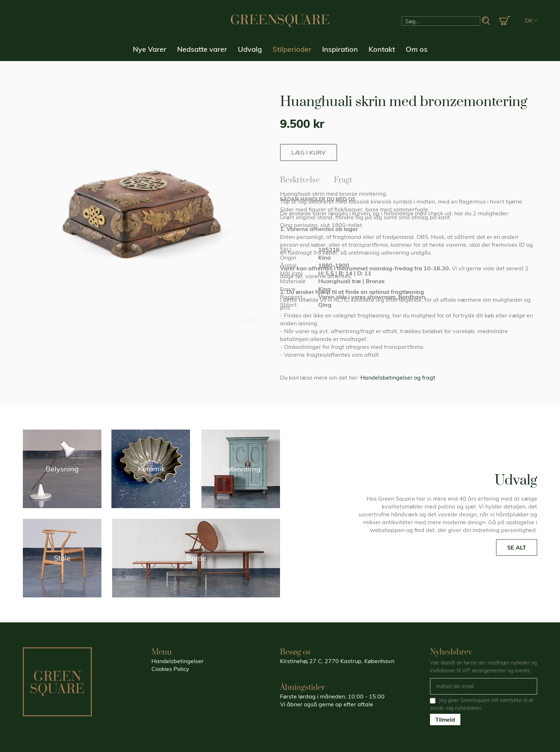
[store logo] (280, 21)
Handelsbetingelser (177, 661)
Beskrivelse (300, 179)
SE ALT (517, 547)
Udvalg (250, 49)
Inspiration (340, 49)
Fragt (343, 179)
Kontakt (382, 49)
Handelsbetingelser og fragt (398, 377)
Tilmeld (445, 720)
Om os (417, 49)
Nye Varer (150, 49)
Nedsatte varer (202, 49)
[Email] (484, 686)
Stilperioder (292, 49)
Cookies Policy (170, 669)
